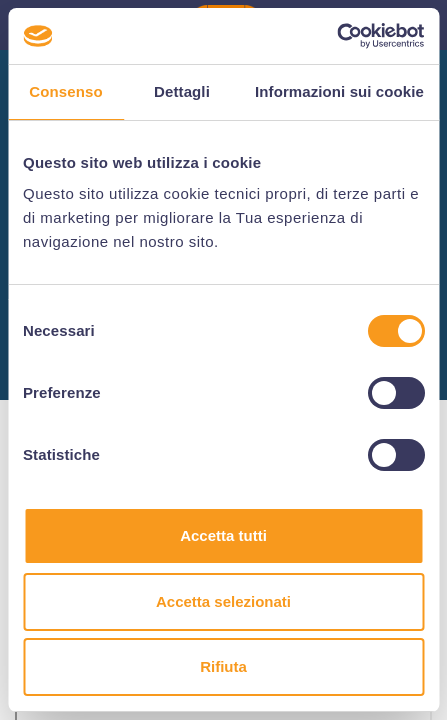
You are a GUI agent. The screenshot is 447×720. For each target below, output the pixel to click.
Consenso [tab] (65, 91)
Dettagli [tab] (182, 91)
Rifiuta (223, 666)
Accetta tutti (223, 535)
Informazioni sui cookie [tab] (339, 91)
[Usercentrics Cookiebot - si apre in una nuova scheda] (336, 36)
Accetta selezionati (223, 601)
